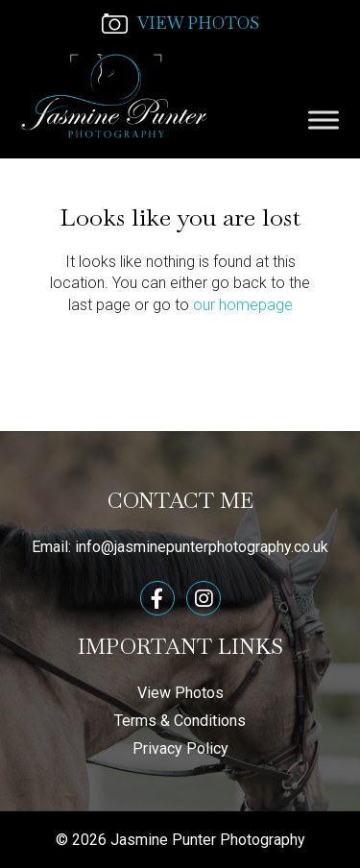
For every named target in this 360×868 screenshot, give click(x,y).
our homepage (243, 305)
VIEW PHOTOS (180, 23)
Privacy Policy (180, 748)
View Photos (180, 693)
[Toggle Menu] (324, 120)
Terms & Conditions (180, 721)
